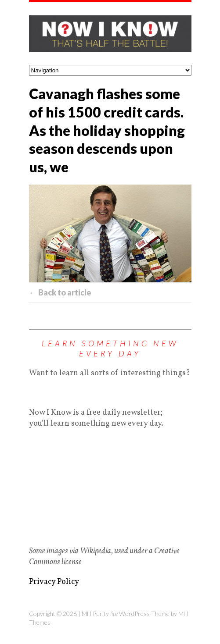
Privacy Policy (54, 582)
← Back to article (60, 292)
